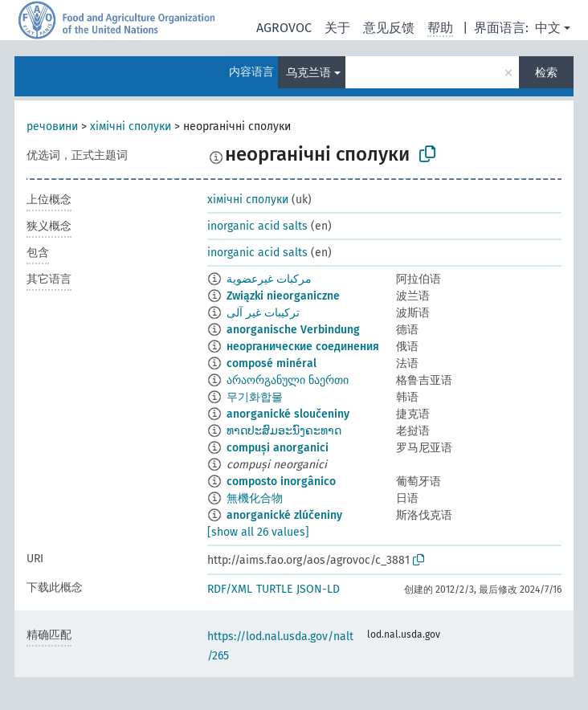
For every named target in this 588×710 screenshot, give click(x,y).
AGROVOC (284, 28)
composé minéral (272, 363)
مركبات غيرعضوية (269, 279)
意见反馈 (389, 28)
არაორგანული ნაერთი (288, 380)
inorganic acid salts (257, 226)
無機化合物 (255, 498)
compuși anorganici (278, 448)
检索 (546, 73)
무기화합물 (255, 397)
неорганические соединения (303, 347)
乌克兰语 (308, 73)
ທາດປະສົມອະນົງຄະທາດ (284, 431)
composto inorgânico (281, 481)
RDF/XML (230, 589)
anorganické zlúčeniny (284, 515)
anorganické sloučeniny (288, 414)
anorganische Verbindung (293, 330)
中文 (548, 28)
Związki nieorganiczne (283, 296)
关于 (337, 28)
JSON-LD (318, 589)
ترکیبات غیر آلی (263, 313)
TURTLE (274, 589)
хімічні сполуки (131, 126)
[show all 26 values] (258, 532)
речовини (52, 126)
